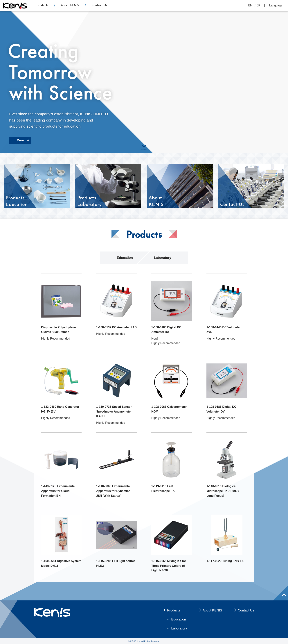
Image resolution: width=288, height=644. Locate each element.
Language (276, 5)
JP (259, 5)
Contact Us (99, 5)
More (20, 140)
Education (125, 258)
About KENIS (70, 5)
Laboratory (163, 258)
